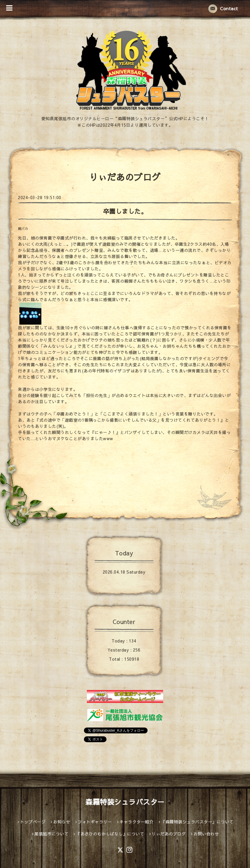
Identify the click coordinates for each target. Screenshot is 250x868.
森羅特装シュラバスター (125, 802)
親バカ (23, 229)
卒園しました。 (125, 211)
